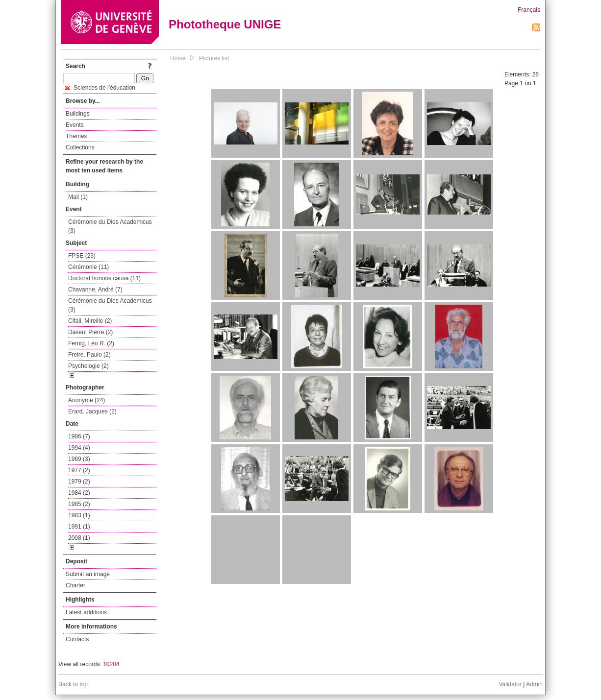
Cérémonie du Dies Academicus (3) (110, 226)
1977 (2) (79, 470)
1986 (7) (79, 436)
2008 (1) (79, 538)
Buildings (78, 114)
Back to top (73, 684)
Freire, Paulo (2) (89, 355)
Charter (75, 585)
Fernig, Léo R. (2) (91, 343)
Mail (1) (78, 197)
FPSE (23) (82, 256)
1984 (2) (79, 493)
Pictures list (214, 58)
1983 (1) (79, 515)
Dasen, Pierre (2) (90, 332)
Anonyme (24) (87, 400)
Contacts (77, 639)
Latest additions (86, 612)
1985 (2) (79, 504)
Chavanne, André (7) (95, 290)
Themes (76, 136)
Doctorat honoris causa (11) (104, 278)
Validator (510, 684)
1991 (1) (79, 527)
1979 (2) (79, 482)
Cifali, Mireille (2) (90, 321)
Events (75, 125)
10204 (111, 664)
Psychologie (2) (88, 366)
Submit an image (88, 574)
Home (178, 58)
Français (529, 10)
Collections (80, 147)
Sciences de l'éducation (100, 88)
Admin (534, 684)
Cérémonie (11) (88, 267)
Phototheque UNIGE (225, 24)
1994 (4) (79, 448)
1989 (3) (79, 459)
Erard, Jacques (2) (92, 411)
